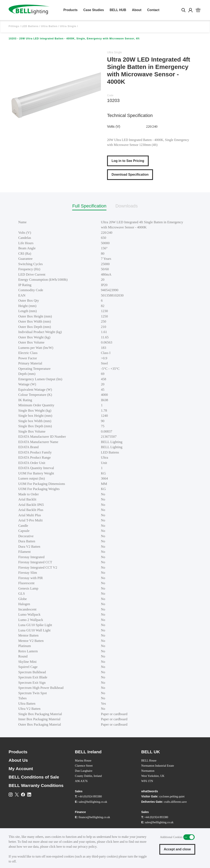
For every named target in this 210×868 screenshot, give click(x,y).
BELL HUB (118, 10)
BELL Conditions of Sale (34, 777)
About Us (18, 760)
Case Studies (94, 10)
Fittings (14, 26)
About (137, 10)
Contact (153, 10)
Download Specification (130, 175)
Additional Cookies (189, 837)
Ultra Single (68, 26)
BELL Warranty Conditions (36, 785)
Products (70, 10)
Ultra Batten (49, 26)
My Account (21, 769)
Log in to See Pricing (128, 161)
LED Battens (30, 26)
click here (112, 842)
